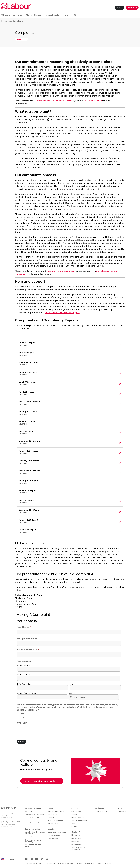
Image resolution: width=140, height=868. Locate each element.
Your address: (24, 661)
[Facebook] (26, 859)
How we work (76, 811)
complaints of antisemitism (62, 271)
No (22, 717)
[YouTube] (37, 859)
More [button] (65, 15)
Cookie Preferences (104, 863)
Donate (131, 8)
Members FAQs (77, 835)
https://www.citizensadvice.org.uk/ (62, 313)
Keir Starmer (52, 814)
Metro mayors (53, 823)
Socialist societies (78, 817)
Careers (74, 826)
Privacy (80, 863)
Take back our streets (33, 837)
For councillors (77, 844)
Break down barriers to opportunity (33, 841)
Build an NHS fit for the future (33, 846)
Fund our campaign (32, 817)
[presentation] (36, 730)
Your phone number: (27, 639)
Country (72, 693)
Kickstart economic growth (35, 829)
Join (118, 8)
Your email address (28, 650)
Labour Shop (122, 811)
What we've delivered (12, 15)
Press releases (53, 838)
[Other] (47, 859)
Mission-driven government (35, 826)
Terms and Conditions (66, 863)
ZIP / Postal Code (25, 684)
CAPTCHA (22, 723)
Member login (76, 838)
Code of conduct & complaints (78, 848)
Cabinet (51, 817)
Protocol (70, 101)
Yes (23, 714)
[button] (75, 15)
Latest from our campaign (58, 832)
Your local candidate (56, 820)
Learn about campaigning (34, 814)
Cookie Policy (90, 863)
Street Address (24, 666)
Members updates (55, 835)
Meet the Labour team (56, 811)
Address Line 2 (24, 675)
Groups (74, 814)
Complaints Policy (93, 101)
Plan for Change (34, 15)
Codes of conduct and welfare (40, 781)
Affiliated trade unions (80, 820)
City (72, 684)
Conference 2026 (101, 811)
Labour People (52, 15)
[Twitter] (42, 859)
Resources (6, 21)
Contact (74, 823)
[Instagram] (31, 859)
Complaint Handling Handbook (49, 101)
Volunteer (28, 811)
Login (12, 859)
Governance (22, 39)
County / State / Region (28, 693)
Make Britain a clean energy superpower (35, 833)
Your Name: (24, 627)
